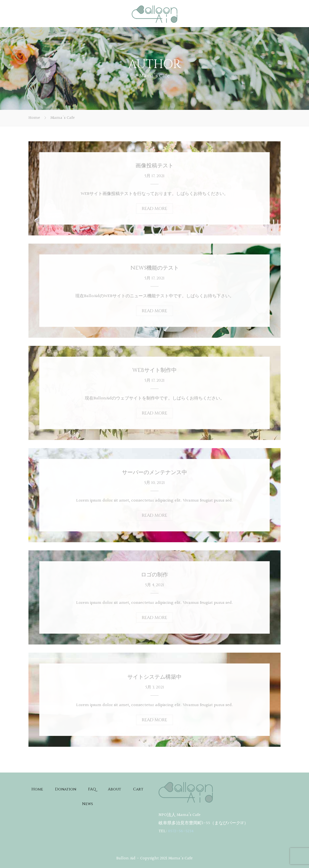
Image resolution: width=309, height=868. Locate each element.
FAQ (92, 789)
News (88, 804)
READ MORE (154, 209)
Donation (66, 789)
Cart (138, 789)
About (115, 789)
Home (34, 118)
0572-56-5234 (181, 831)
